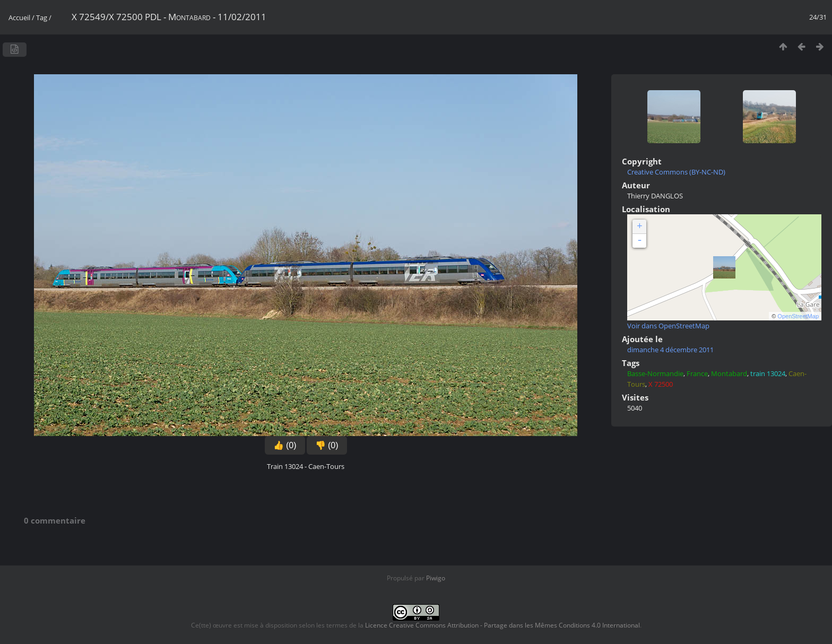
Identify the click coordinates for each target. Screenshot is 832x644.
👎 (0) (327, 445)
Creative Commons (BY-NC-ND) (676, 172)
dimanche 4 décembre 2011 (670, 350)
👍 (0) (285, 445)
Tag (42, 18)
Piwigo (436, 578)
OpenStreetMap (798, 316)
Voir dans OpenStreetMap (668, 326)
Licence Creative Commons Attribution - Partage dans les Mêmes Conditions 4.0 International (502, 625)
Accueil (19, 18)
